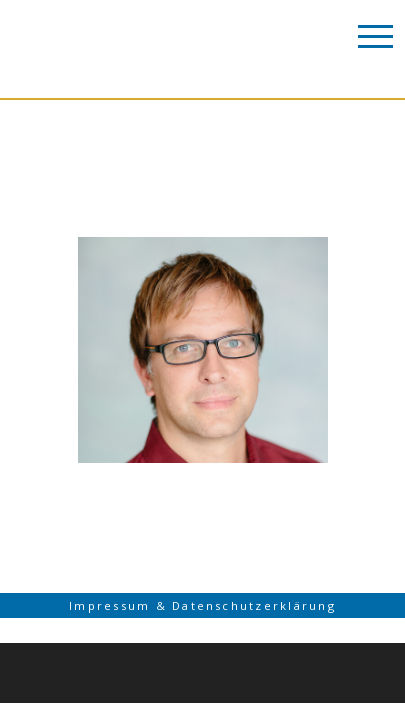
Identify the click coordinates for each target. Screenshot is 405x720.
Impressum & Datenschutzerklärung (202, 608)
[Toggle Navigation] (375, 35)
